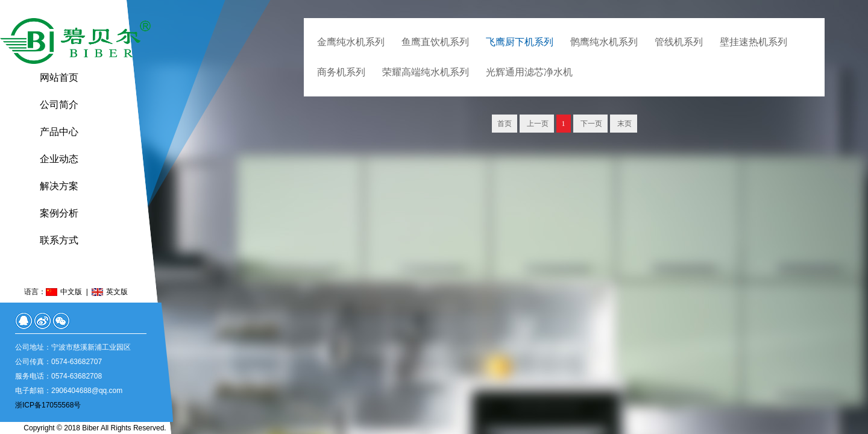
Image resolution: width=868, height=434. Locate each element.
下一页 (590, 124)
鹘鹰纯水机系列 (604, 42)
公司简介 (59, 105)
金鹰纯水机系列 (351, 42)
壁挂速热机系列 (753, 42)
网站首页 (59, 77)
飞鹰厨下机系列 (520, 42)
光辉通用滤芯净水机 (529, 72)
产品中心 (59, 132)
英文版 (117, 292)
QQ (24, 321)
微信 (61, 321)
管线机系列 (679, 42)
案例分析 (59, 213)
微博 (42, 321)
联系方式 (59, 240)
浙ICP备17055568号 (48, 405)
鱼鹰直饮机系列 (435, 42)
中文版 (71, 292)
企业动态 (59, 159)
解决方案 (59, 186)
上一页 (537, 124)
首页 (505, 124)
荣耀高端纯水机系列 (426, 72)
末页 (624, 124)
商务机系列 (341, 72)
